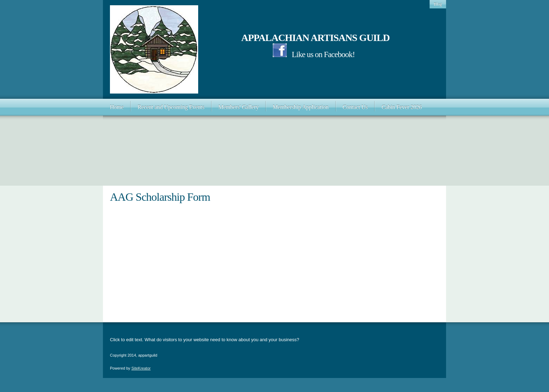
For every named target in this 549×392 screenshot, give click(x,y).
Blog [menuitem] (438, 4)
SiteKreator (141, 368)
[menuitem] (117, 107)
